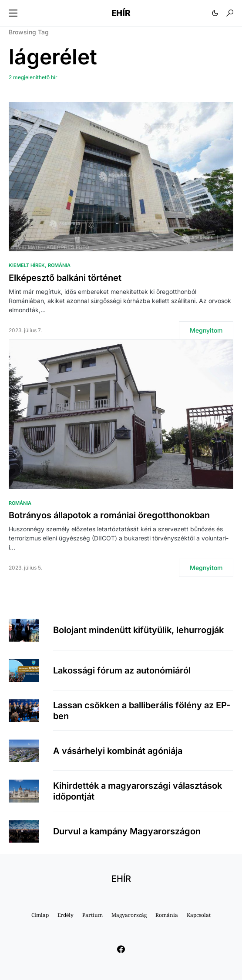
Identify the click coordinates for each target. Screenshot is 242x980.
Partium (92, 915)
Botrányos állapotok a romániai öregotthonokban (109, 515)
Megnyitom (206, 330)
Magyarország (129, 915)
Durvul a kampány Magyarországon (127, 831)
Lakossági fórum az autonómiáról (122, 670)
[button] (13, 13)
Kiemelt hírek (27, 265)
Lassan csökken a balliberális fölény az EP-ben (142, 711)
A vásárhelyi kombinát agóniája (118, 751)
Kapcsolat (199, 915)
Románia (59, 265)
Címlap (40, 915)
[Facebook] (121, 949)
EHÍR (121, 13)
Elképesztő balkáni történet (65, 278)
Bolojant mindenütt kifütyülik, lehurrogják (138, 630)
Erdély (66, 915)
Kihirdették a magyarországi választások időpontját (138, 791)
